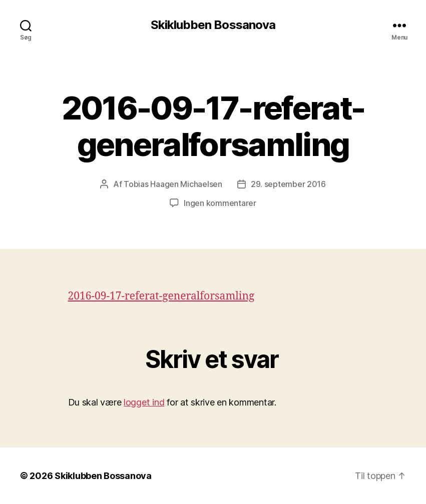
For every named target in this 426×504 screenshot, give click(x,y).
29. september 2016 (288, 184)
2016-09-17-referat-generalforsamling (161, 296)
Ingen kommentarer (220, 203)
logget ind (144, 402)
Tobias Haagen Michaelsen (173, 184)
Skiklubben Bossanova (213, 25)
